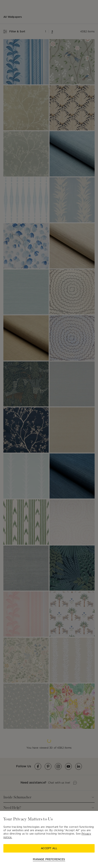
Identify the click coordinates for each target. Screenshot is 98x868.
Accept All (49, 848)
